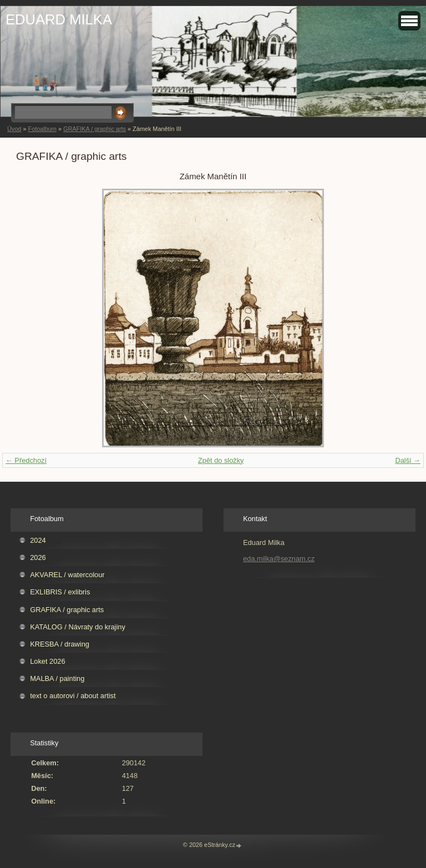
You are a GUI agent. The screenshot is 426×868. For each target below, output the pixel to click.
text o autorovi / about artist (73, 696)
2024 (38, 540)
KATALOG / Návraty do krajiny (78, 627)
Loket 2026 (47, 661)
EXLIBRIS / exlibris (60, 592)
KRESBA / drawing (60, 644)
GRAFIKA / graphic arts (95, 129)
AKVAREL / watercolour (67, 575)
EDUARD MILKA (59, 19)
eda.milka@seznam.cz (279, 559)
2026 (38, 557)
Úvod (14, 129)
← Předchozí (26, 460)
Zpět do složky (221, 460)
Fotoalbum (42, 129)
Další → (408, 460)
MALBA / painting (57, 678)
